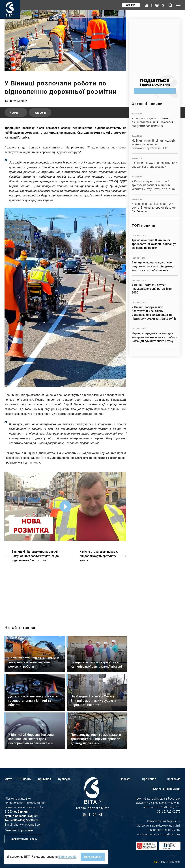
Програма (174, 779)
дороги (41, 113)
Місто (8, 779)
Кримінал (45, 779)
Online (131, 5)
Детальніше (155, 120)
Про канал (149, 779)
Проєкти (125, 779)
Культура (64, 779)
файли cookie (67, 857)
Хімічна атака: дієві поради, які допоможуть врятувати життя (99, 556)
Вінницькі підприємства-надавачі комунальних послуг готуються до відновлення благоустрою (35, 556)
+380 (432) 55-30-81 (24, 820)
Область (25, 779)
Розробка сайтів (174, 862)
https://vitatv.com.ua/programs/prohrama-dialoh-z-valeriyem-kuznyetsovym (65, 591)
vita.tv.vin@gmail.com (28, 824)
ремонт (17, 113)
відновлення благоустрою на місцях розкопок (89, 458)
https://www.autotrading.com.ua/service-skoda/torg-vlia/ (155, 45)
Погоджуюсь (93, 857)
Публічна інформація (166, 789)
